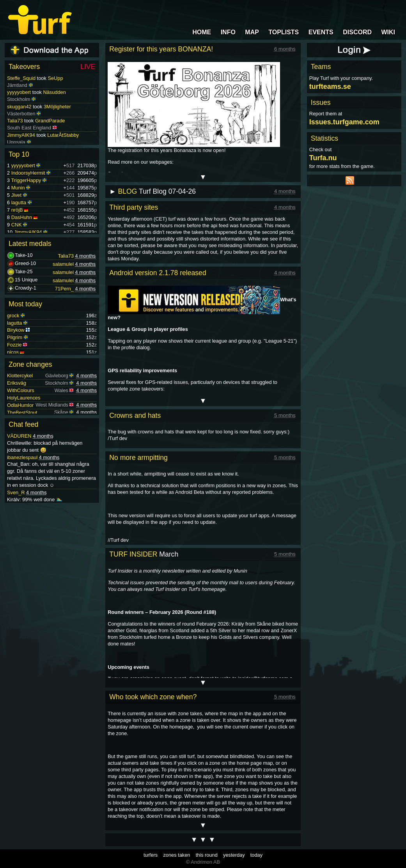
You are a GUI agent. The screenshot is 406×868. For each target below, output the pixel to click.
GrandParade (50, 113)
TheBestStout (22, 413)
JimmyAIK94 (21, 128)
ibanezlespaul (22, 457)
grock (13, 316)
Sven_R (16, 492)
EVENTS (321, 32)
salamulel (63, 264)
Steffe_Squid (21, 78)
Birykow (16, 330)
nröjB (17, 210)
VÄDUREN (19, 436)
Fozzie (14, 345)
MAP (252, 32)
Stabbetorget (53, 142)
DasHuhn (22, 217)
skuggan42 (19, 99)
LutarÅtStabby (63, 128)
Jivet (16, 195)
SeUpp (55, 78)
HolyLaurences (24, 398)
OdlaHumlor (20, 405)
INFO (228, 32)
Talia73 (15, 113)
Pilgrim (15, 337)
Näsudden (54, 84)
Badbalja (17, 142)
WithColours (21, 390)
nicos (13, 352)
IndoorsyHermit (28, 173)
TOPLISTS (284, 32)
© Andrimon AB (203, 862)
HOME (202, 32)
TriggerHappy (26, 180)
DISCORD (357, 32)
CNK (17, 225)
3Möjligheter (57, 99)
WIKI (388, 32)
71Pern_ (64, 289)
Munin (18, 188)
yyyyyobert (19, 84)
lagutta (19, 202)
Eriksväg (17, 383)
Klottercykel (20, 376)
